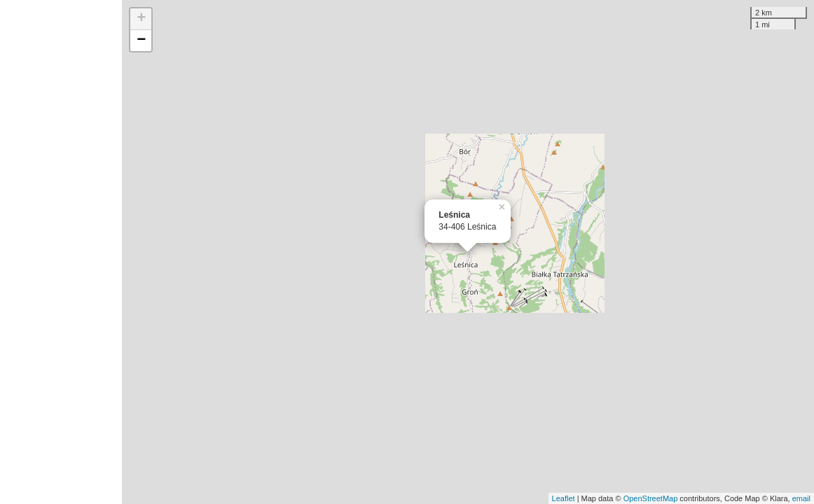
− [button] (141, 41)
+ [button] (141, 19)
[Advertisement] (61, 252)
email (801, 498)
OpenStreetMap (651, 498)
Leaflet (564, 498)
